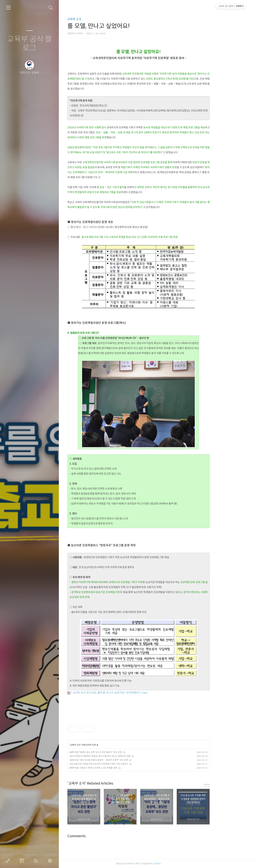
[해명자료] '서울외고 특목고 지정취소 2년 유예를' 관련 (112, 768)
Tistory (176, 863)
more (226, 784)
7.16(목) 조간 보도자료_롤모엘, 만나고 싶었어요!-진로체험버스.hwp (126, 693)
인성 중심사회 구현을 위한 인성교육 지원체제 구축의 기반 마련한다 (118, 764)
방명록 (23, 861)
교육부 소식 (93, 19)
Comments (96, 836)
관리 (51, 861)
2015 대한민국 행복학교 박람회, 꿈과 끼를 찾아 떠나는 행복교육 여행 (119, 756)
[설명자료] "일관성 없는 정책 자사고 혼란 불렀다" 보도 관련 (115, 752)
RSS (37, 861)
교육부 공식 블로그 (30, 44)
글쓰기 (9, 861)
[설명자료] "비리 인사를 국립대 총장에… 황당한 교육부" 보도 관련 (118, 760)
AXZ (157, 863)
